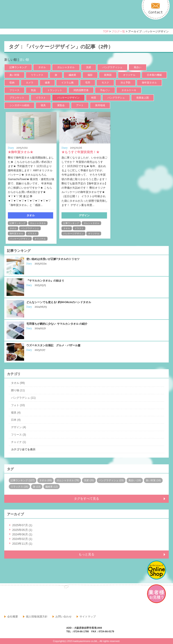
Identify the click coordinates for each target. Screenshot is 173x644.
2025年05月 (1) (22, 530)
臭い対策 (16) (153, 480)
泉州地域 (100, 105)
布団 (93, 98)
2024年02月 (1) (22, 539)
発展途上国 (142, 98)
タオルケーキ (129, 90)
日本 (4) (16, 420)
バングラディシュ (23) (111, 480)
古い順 (24, 60)
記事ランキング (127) (23, 480)
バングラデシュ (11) (23, 398)
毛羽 (88, 83)
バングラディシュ (112, 67)
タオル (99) (18, 383)
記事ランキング (18, 67)
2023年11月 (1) (22, 544)
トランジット (55, 90)
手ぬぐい (105, 90)
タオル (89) (46, 480)
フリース (14, 90)
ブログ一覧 (118, 31)
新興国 (108, 75)
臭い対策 (14, 75)
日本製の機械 (154, 75)
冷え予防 (125, 83)
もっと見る (86, 554)
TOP (106, 31)
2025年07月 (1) (22, 525)
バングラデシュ (116, 98)
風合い (138, 67)
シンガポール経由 (19, 105)
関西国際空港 (81, 90)
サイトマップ (88, 617)
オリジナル (129, 75)
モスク (105, 83)
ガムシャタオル (66, 67)
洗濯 (89, 67)
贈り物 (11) (18, 390)
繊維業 (72, 75)
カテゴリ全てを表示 (23, 449)
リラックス (37, 75)
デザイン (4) (18, 427)
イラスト (41, 98)
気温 (33, 90)
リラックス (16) (19, 487)
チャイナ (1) (18, 442)
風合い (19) (135, 480)
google (18, 599)
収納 (12, 83)
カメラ (30, 83)
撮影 (90, 75)
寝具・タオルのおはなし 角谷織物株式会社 (44, 18)
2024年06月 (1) (22, 534)
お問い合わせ (64, 617)
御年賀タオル (149, 83)
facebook (8, 599)
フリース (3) (18, 435)
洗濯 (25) (89, 480)
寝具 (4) (16, 413)
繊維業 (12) (52, 487)
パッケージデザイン (68, 98)
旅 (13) (37, 487)
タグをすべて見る (86, 499)
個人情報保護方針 (37, 617)
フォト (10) (18, 405)
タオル (42, 67)
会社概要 (13, 617)
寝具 (43, 105)
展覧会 (61, 105)
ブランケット (17, 98)
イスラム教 (67, 83)
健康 (47, 83)
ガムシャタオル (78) (68, 480)
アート (80, 105)
